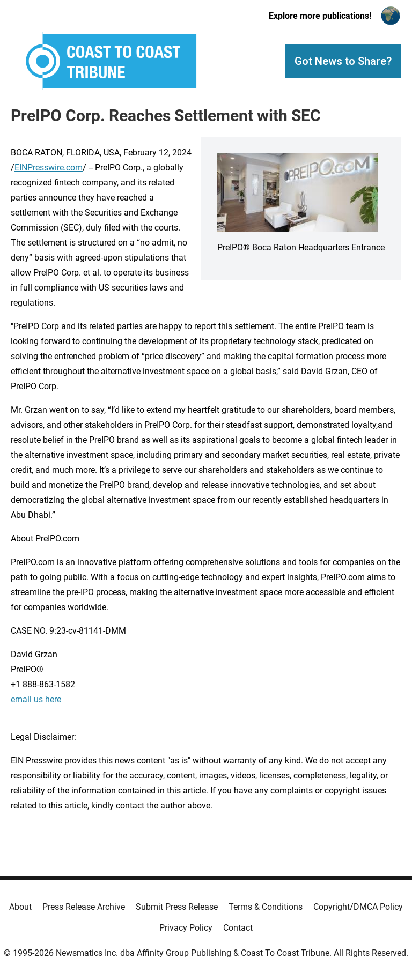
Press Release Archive (84, 907)
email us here (36, 699)
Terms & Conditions (266, 907)
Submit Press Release (177, 907)
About (20, 907)
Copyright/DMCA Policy (358, 907)
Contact (238, 928)
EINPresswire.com (49, 168)
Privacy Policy (186, 928)
